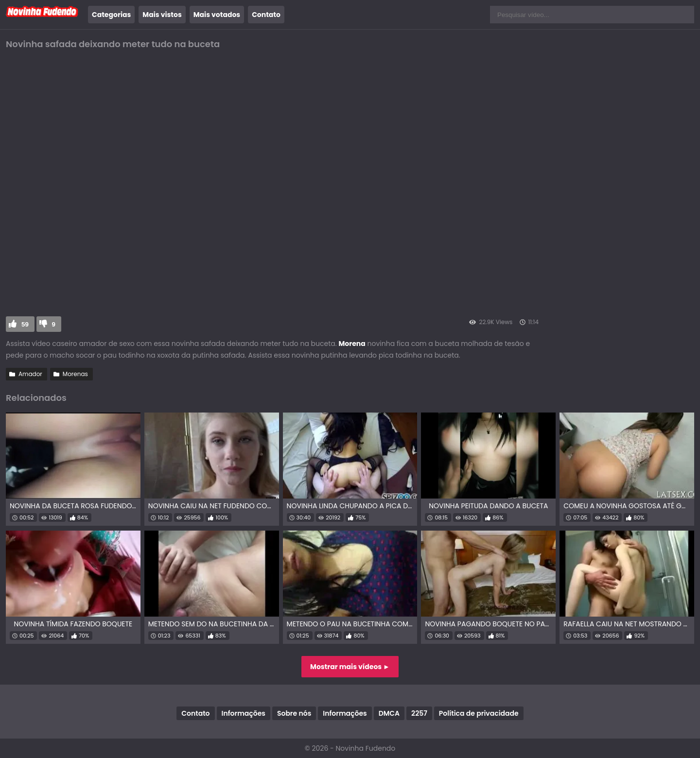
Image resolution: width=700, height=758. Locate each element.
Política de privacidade (479, 713)
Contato (266, 15)
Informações (244, 713)
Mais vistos (162, 15)
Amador (30, 374)
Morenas (75, 374)
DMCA (389, 713)
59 (25, 324)
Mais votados (217, 15)
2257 (419, 713)
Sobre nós (294, 713)
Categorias (111, 15)
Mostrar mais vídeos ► (350, 667)
